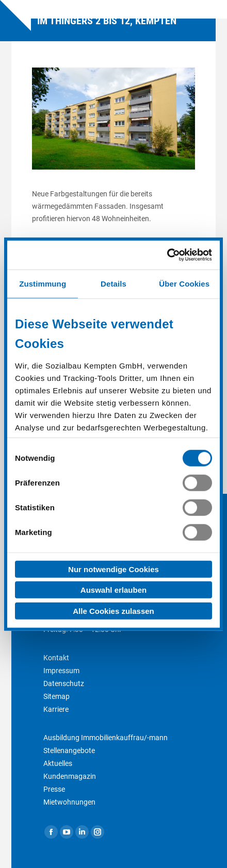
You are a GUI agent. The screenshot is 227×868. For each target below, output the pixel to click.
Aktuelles (58, 763)
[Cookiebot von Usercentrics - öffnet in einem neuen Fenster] (167, 255)
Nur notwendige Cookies (113, 569)
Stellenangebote (69, 750)
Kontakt (56, 658)
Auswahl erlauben (113, 590)
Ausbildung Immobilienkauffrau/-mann (106, 738)
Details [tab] (113, 283)
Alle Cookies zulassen (113, 611)
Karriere (56, 709)
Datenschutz (64, 683)
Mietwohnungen (69, 802)
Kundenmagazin (70, 776)
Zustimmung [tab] (43, 283)
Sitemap (56, 696)
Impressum (61, 671)
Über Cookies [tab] (184, 283)
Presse (54, 789)
